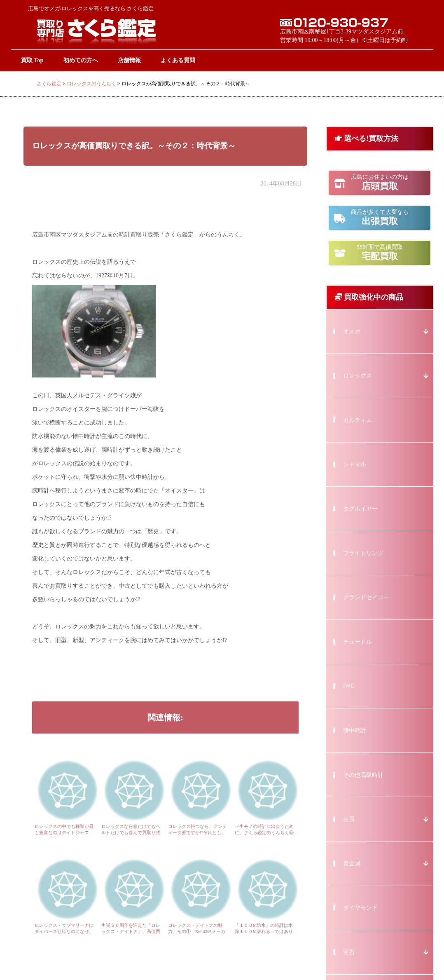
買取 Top (32, 60)
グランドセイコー (366, 597)
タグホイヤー (360, 509)
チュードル (358, 642)
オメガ (352, 332)
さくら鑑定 (49, 84)
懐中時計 (355, 730)
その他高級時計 (363, 775)
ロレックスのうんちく (91, 84)
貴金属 (352, 864)
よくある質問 (178, 60)
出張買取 (380, 218)
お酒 (349, 819)
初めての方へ (81, 60)
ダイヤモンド (360, 908)
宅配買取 (380, 253)
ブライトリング (363, 553)
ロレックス (358, 376)
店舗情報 (129, 60)
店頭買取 (380, 183)
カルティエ (358, 420)
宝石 (349, 952)
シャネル (355, 464)
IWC (349, 686)
